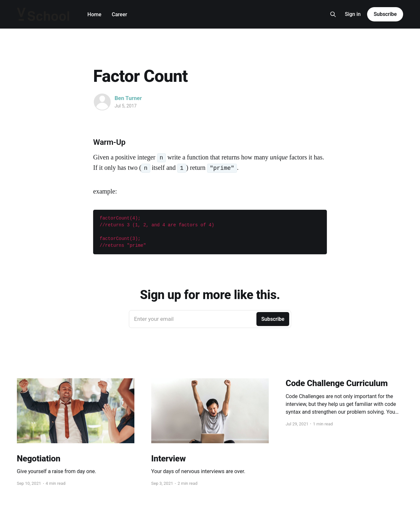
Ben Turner (128, 98)
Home (94, 14)
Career (119, 14)
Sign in (353, 14)
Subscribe (385, 14)
